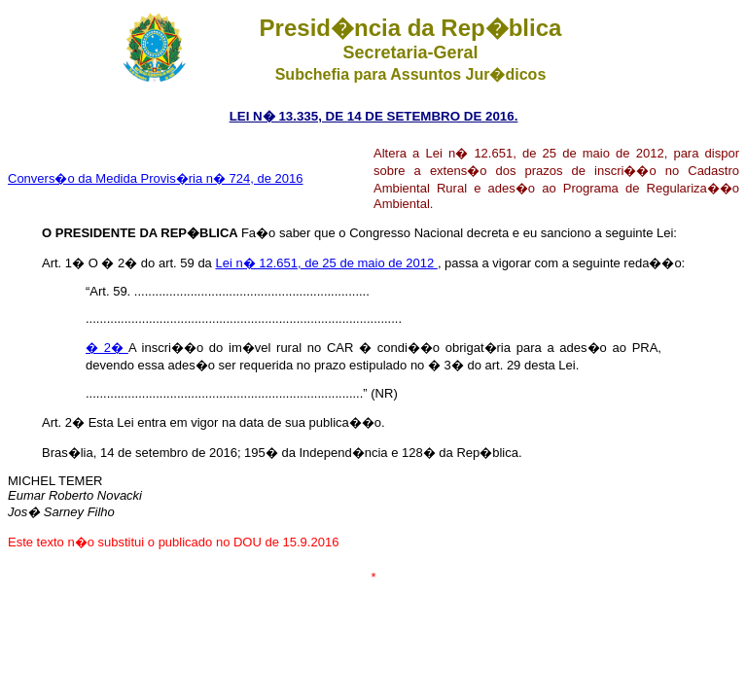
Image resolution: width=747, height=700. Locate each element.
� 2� (107, 348)
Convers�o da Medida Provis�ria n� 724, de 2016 (156, 178)
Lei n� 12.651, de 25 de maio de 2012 (326, 263)
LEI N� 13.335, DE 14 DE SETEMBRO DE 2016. (374, 116)
